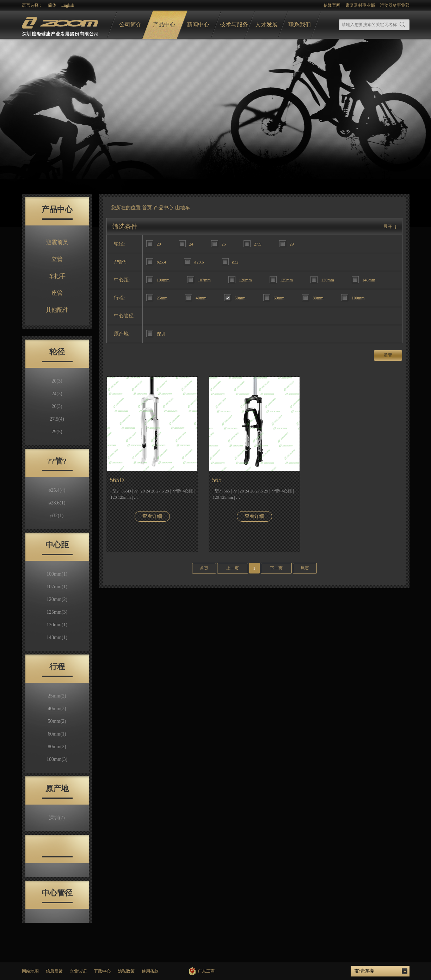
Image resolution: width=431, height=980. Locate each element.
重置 (388, 355)
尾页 (305, 568)
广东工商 (206, 971)
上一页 (233, 568)
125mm (57, 612)
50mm (57, 721)
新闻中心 (198, 24)
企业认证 (78, 971)
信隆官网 (332, 5)
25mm (57, 696)
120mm (57, 599)
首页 (147, 208)
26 (57, 406)
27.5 (57, 419)
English (68, 5)
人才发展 (266, 24)
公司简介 (130, 24)
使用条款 (150, 971)
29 (57, 432)
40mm (57, 709)
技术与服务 (234, 24)
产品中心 (164, 24)
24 (57, 394)
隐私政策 (126, 971)
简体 (52, 5)
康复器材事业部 (360, 5)
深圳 (57, 818)
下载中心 (102, 971)
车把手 (57, 276)
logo (61, 25)
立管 (57, 259)
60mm (57, 734)
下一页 (276, 568)
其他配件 (57, 310)
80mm (57, 747)
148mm (57, 637)
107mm (57, 587)
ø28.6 (57, 503)
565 (217, 480)
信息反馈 (54, 971)
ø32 (57, 516)
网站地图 (30, 971)
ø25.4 (57, 490)
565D (117, 480)
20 (57, 381)
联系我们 (300, 24)
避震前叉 (57, 242)
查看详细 (152, 516)
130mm (57, 625)
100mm (57, 574)
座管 (57, 293)
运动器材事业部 (395, 5)
